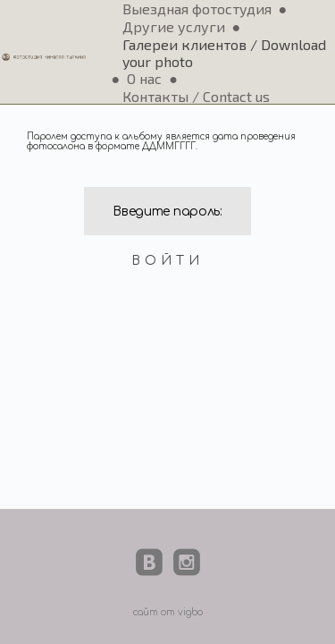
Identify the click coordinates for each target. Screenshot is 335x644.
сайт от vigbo (168, 612)
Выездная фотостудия (197, 8)
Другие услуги (174, 26)
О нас (144, 78)
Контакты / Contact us (196, 96)
